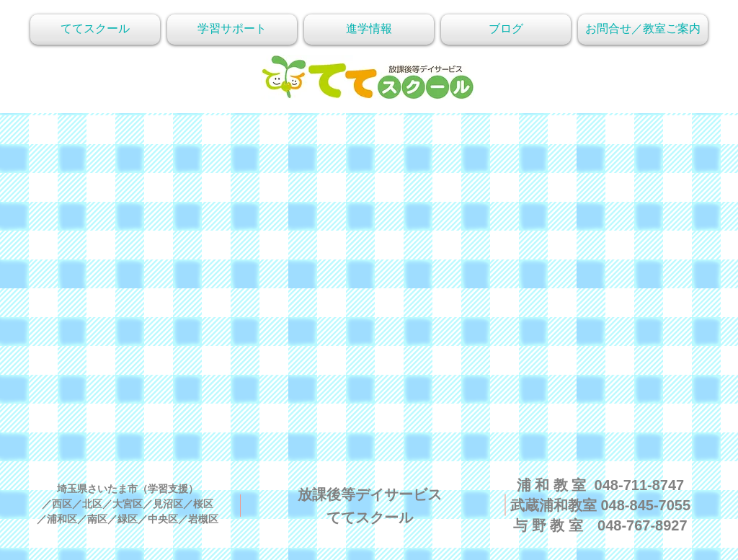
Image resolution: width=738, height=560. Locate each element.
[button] (643, 30)
